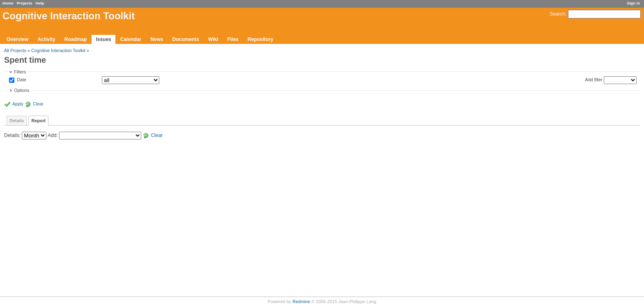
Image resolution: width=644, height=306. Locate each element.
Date (21, 80)
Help (40, 3)
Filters (20, 72)
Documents (186, 39)
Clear (38, 104)
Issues (103, 39)
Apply (18, 104)
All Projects (15, 50)
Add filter (594, 80)
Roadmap (76, 39)
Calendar (131, 39)
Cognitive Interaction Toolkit (58, 50)
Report (38, 121)
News (157, 39)
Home (8, 3)
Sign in (633, 3)
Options (22, 90)
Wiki (213, 39)
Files (233, 39)
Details (17, 121)
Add (52, 135)
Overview (17, 39)
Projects (25, 3)
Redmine (301, 301)
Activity (46, 39)
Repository (261, 39)
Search (557, 14)
